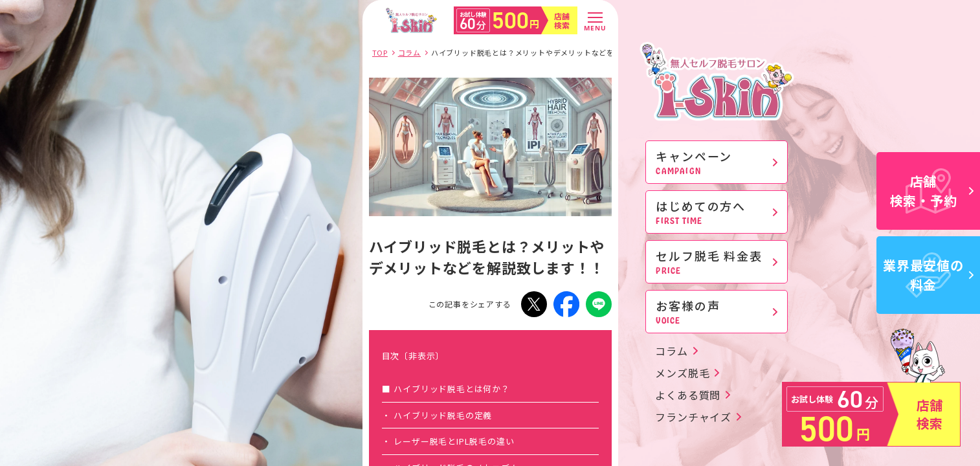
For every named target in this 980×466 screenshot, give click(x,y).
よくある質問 (688, 395)
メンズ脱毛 (682, 373)
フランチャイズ (693, 417)
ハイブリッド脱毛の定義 (443, 415)
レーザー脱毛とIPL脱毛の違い (454, 441)
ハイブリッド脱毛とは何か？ (451, 389)
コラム (671, 351)
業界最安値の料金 (928, 275)
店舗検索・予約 (932, 191)
